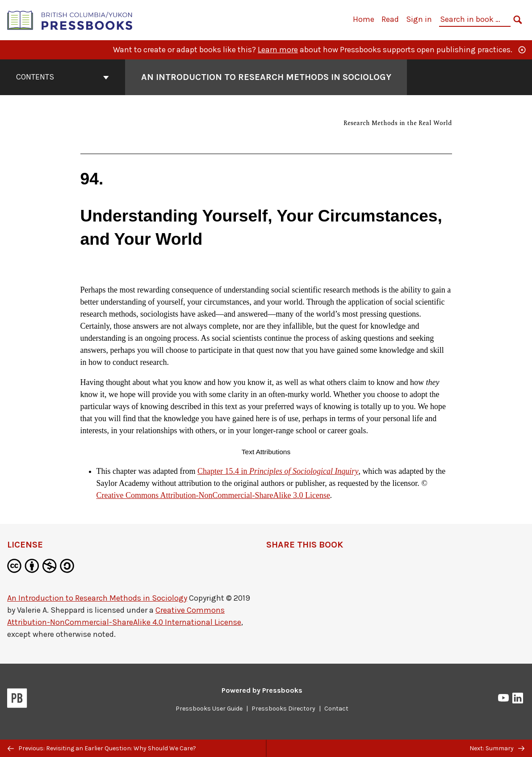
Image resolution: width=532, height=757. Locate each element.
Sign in (419, 19)
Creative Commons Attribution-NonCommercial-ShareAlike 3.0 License (213, 495)
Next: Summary (497, 748)
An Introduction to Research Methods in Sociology (97, 598)
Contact (336, 709)
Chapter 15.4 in (278, 471)
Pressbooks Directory (283, 709)
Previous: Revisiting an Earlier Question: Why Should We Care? (102, 748)
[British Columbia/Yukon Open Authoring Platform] (70, 19)
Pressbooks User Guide (209, 709)
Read (390, 19)
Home (364, 19)
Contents (63, 77)
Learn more (278, 50)
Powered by (262, 690)
